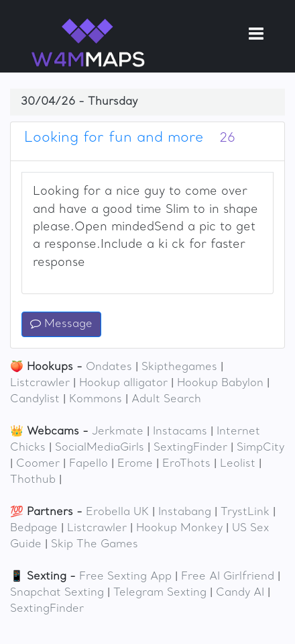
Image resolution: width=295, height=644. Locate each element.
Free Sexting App (125, 577)
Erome (135, 464)
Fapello (88, 464)
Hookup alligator (123, 383)
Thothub (33, 480)
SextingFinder (190, 448)
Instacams (180, 432)
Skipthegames (179, 367)
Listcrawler (40, 383)
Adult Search (166, 400)
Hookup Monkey (179, 528)
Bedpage (34, 528)
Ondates (109, 367)
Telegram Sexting (160, 593)
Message (61, 324)
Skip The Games (95, 545)
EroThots (186, 464)
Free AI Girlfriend (228, 577)
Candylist (35, 400)
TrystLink (245, 512)
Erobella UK (117, 512)
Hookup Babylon (220, 383)
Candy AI (240, 593)
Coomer (38, 464)
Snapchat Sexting (57, 593)
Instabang (185, 512)
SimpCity (260, 448)
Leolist (238, 464)
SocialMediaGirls (100, 448)
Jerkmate (118, 432)
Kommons (96, 400)
